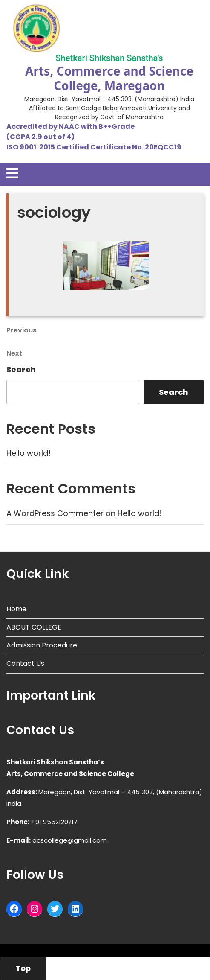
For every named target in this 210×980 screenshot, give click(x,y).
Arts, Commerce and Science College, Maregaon (109, 78)
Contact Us (25, 664)
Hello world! (29, 453)
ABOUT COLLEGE (34, 627)
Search (21, 369)
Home (16, 609)
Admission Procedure (42, 645)
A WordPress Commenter (55, 513)
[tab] (12, 173)
